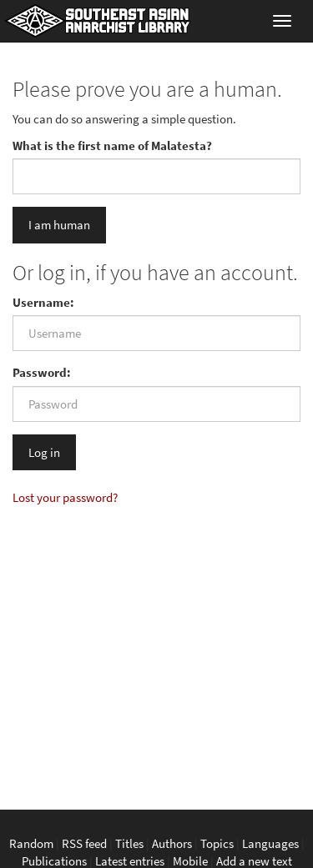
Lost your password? (65, 497)
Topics (217, 843)
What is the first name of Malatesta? (112, 146)
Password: (42, 372)
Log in (44, 452)
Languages (270, 843)
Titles (129, 843)
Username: (43, 302)
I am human (59, 225)
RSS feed (84, 843)
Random (31, 843)
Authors (172, 843)
